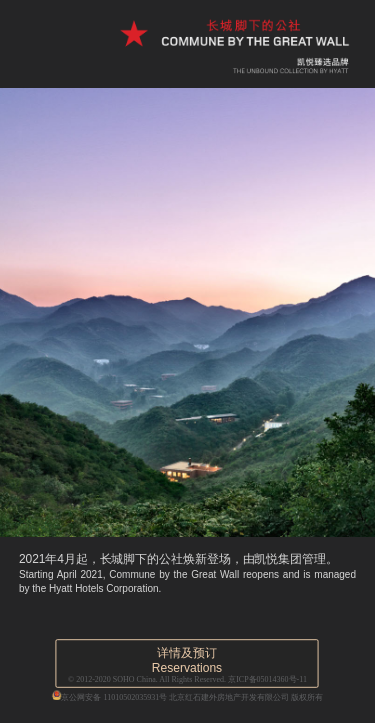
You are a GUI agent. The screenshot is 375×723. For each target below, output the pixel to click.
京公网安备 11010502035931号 (109, 695)
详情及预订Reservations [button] (187, 660)
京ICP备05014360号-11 (267, 679)
